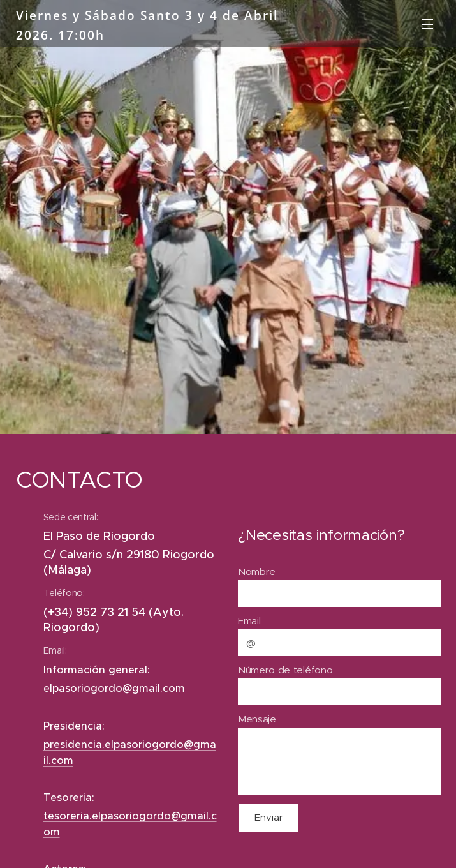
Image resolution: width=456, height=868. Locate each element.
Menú (427, 24)
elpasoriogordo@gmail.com (114, 688)
